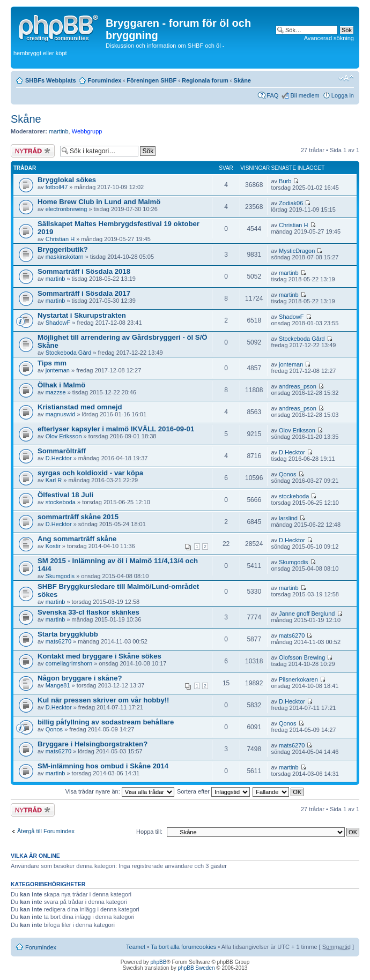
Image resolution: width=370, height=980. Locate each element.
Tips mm (52, 363)
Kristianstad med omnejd (80, 407)
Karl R (54, 480)
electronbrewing (66, 209)
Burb (285, 181)
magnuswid (61, 414)
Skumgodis (60, 576)
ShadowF (58, 323)
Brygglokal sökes (67, 180)
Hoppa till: (149, 832)
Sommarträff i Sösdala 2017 (84, 293)
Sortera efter (213, 791)
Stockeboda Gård (69, 353)
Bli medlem (305, 95)
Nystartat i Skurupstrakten (82, 315)
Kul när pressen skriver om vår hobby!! (103, 700)
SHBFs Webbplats (51, 80)
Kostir (53, 546)
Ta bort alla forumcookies (183, 947)
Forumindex (105, 80)
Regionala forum (205, 80)
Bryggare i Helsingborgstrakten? (93, 744)
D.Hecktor (59, 458)
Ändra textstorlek (346, 78)
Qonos (287, 474)
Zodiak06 (291, 203)
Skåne (242, 80)
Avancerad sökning (329, 38)
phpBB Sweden (197, 968)
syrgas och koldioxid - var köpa (90, 473)
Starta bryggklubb (68, 634)
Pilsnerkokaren (298, 679)
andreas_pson (298, 386)
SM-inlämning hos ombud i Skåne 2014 (103, 766)
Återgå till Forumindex (46, 831)
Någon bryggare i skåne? (80, 678)
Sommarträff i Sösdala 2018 (84, 271)
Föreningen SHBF (151, 80)
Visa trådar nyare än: (120, 791)
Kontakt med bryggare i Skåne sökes (99, 656)
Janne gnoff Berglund (307, 614)
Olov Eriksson (64, 436)
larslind (288, 518)
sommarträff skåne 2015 (78, 517)
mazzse (56, 392)
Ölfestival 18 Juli (65, 495)
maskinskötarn (65, 257)
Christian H (60, 239)
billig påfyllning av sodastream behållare (106, 722)
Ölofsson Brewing (302, 657)
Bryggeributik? (63, 249)
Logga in (343, 95)
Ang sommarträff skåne (77, 539)
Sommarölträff (62, 451)
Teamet (136, 947)
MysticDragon (297, 251)
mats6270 (58, 641)
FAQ (272, 95)
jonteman (58, 370)
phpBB (158, 962)
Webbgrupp (87, 131)
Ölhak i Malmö (61, 385)
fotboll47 (57, 187)
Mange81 (58, 685)
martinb (59, 131)
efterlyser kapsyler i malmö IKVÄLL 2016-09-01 (116, 429)
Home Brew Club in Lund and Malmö (99, 202)
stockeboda (61, 502)
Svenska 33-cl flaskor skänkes (88, 612)
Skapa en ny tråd (33, 151)
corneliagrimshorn (69, 663)
